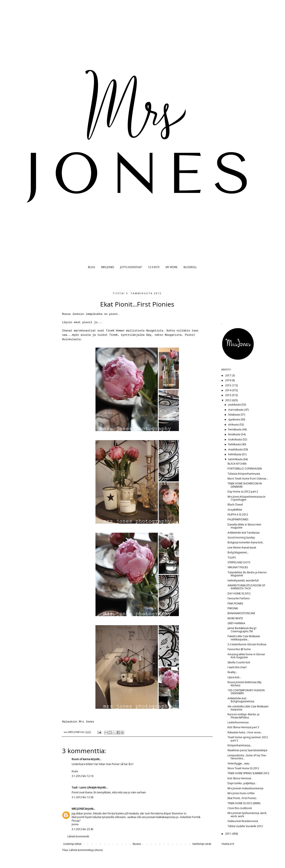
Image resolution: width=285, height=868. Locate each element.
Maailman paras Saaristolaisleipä (247, 750)
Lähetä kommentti (78, 836)
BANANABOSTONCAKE (241, 613)
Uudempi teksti (72, 844)
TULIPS (232, 557)
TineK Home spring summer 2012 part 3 (248, 739)
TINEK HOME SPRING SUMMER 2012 (248, 773)
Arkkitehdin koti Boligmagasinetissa (241, 700)
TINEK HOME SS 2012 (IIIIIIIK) (244, 803)
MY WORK (172, 267)
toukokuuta (235, 439)
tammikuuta (236, 459)
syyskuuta (234, 419)
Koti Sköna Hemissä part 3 (243, 727)
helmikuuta (235, 454)
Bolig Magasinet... (238, 552)
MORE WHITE (235, 618)
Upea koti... (234, 677)
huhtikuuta (235, 444)
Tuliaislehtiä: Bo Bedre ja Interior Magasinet (247, 574)
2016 (229, 380)
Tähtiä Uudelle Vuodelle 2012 (245, 826)
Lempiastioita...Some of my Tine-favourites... (247, 757)
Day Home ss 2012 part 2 (243, 492)
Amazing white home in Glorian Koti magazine (246, 656)
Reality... (232, 672)
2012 (229, 400)
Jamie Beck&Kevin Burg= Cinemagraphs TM (242, 630)
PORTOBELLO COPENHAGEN (245, 469)
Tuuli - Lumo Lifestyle (84, 787)
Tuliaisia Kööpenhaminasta (244, 474)
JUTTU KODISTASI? (131, 267)
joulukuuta (235, 405)
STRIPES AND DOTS (239, 562)
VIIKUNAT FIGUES (238, 567)
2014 (229, 390)
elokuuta (234, 425)
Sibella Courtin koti (239, 662)
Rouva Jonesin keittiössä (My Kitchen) (244, 684)
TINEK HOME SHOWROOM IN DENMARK (245, 485)
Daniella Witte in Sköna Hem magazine (244, 526)
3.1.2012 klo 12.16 (83, 776)
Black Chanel (235, 505)
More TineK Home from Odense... (248, 479)
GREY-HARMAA (236, 623)
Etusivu (137, 844)
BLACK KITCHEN (237, 464)
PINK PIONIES (235, 603)
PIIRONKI (233, 608)
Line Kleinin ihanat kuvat (242, 547)
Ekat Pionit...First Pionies (242, 798)
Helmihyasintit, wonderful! (243, 580)
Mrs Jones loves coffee (241, 793)
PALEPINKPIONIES (238, 519)
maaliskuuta (236, 449)
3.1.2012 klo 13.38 (83, 797)
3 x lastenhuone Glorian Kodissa (247, 644)
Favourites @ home (239, 649)
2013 (229, 395)
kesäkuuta (235, 434)
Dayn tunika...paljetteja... (242, 783)
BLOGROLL (190, 267)
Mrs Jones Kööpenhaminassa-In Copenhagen (247, 498)
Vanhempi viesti (202, 844)
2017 (229, 375)
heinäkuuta (235, 429)
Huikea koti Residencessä (243, 821)
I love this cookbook (240, 808)
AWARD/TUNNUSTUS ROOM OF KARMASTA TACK (246, 587)
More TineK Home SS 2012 (243, 768)
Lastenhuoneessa (238, 722)
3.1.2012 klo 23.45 (83, 829)
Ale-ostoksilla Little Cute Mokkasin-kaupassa (248, 708)
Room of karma (81, 759)
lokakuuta (234, 415)
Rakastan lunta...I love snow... (245, 732)
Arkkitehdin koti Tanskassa (244, 533)
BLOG (92, 267)
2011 (229, 834)
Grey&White (235, 510)
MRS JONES (108, 267)
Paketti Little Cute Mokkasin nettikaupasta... (244, 638)
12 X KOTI (154, 267)
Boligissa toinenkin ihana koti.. (246, 542)
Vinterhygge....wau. (239, 763)
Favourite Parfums (239, 598)
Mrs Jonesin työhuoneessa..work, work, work (247, 814)
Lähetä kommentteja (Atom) (86, 850)
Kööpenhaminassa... (240, 745)
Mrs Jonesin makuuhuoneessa (245, 788)
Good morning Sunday (241, 538)
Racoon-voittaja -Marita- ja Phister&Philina (243, 716)
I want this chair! (237, 667)
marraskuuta (236, 410)
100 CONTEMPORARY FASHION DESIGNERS (246, 692)
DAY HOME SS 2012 (239, 593)
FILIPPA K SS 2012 (238, 515)
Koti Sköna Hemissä (239, 778)
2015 (229, 385)
